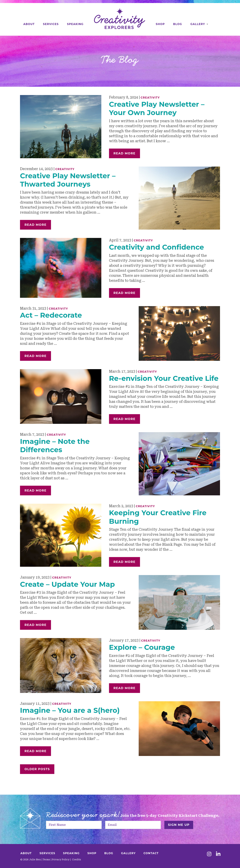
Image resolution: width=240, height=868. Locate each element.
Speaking (75, 24)
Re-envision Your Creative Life (164, 378)
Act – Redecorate (51, 315)
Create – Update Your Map (67, 584)
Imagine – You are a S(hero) (70, 710)
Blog (178, 24)
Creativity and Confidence (156, 247)
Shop (160, 24)
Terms (46, 859)
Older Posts (37, 769)
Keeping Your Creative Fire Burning (158, 517)
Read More (124, 153)
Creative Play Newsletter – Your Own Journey (157, 108)
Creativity (150, 98)
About (29, 24)
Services (51, 24)
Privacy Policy (61, 859)
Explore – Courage (142, 647)
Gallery (198, 24)
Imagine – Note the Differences (55, 446)
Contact (151, 853)
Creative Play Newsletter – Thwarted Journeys (68, 180)
